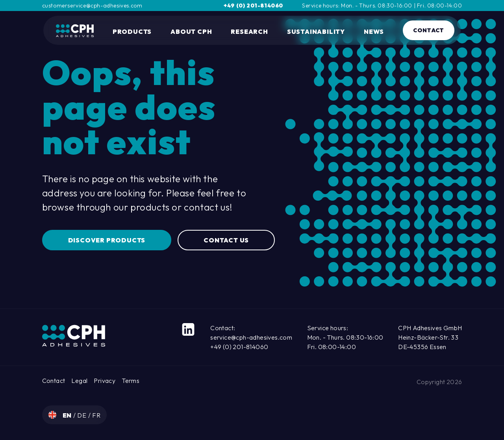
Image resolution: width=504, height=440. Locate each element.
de (82, 415)
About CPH (191, 31)
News (374, 31)
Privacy (105, 381)
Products (132, 31)
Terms (131, 381)
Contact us (226, 240)
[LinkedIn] (188, 329)
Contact (429, 30)
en (68, 415)
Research (249, 31)
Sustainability (316, 31)
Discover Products (107, 240)
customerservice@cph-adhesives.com (92, 6)
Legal (79, 381)
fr (96, 415)
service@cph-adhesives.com (251, 337)
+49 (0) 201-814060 (253, 6)
